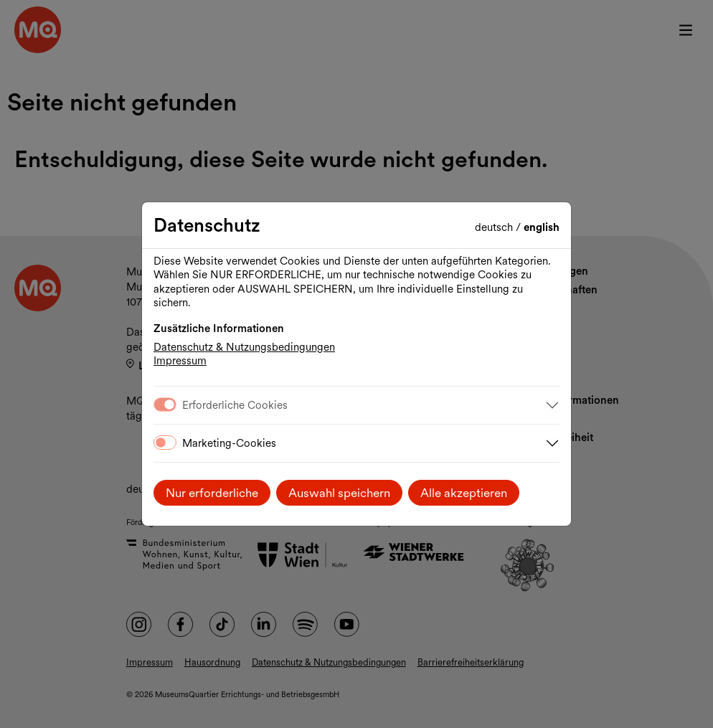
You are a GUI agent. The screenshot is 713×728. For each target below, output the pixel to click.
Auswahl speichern (339, 493)
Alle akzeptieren (464, 493)
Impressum (180, 361)
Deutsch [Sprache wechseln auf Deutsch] (495, 227)
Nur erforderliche (212, 493)
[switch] (165, 443)
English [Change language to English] (542, 227)
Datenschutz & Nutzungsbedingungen (244, 347)
